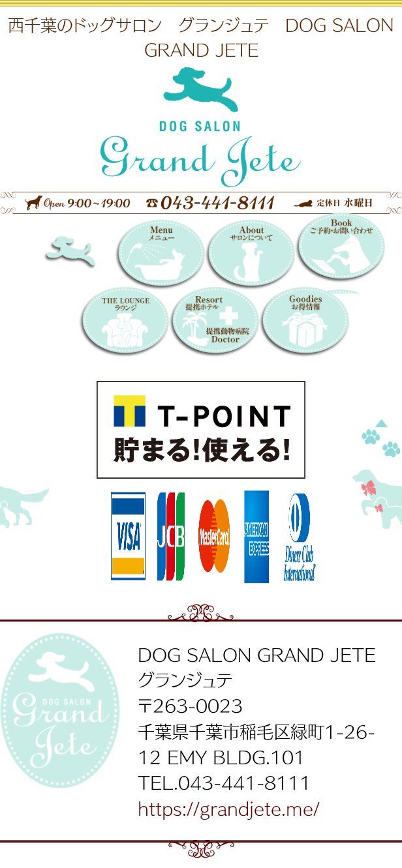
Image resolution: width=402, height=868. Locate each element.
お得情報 (304, 323)
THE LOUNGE (124, 323)
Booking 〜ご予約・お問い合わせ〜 (340, 253)
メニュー (160, 256)
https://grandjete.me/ (229, 808)
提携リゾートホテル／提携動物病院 (214, 323)
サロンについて (250, 256)
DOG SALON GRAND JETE (88, 256)
